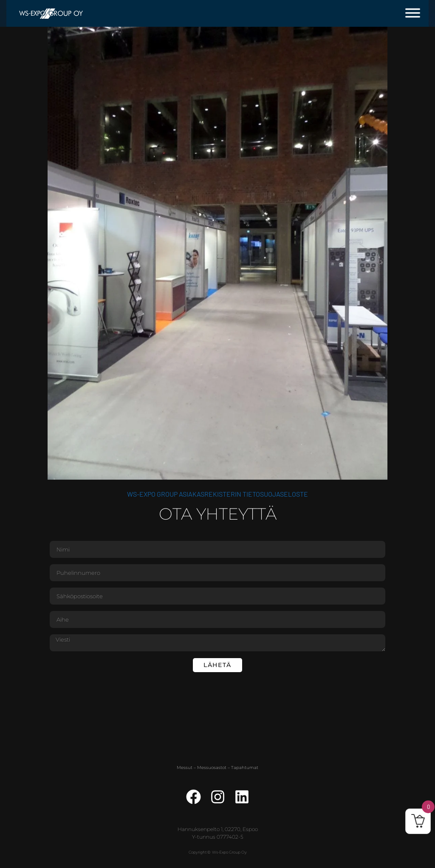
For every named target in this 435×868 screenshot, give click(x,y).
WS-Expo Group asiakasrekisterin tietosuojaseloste (217, 494)
